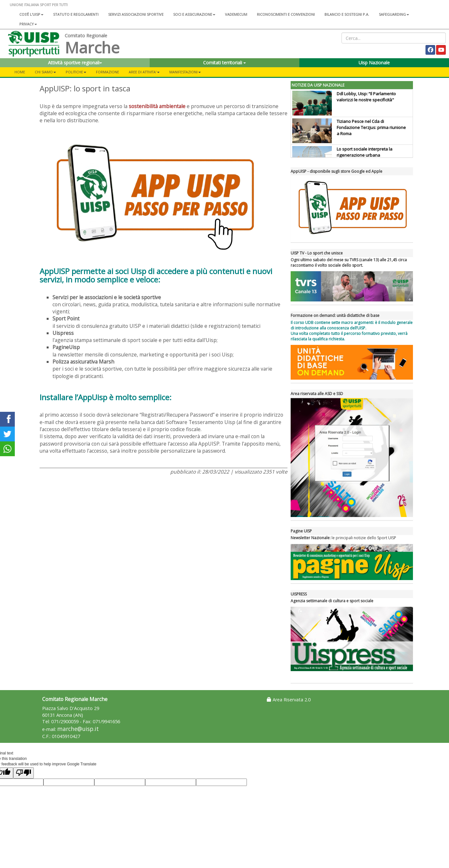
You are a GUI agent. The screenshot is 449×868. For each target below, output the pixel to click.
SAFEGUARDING (394, 14)
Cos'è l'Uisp (31, 14)
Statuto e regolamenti (76, 14)
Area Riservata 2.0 (289, 700)
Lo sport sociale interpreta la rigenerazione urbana (365, 152)
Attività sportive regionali (75, 63)
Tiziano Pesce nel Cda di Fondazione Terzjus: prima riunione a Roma (371, 127)
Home (20, 72)
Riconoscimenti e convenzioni (286, 14)
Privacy (28, 24)
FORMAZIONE (108, 72)
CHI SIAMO (45, 72)
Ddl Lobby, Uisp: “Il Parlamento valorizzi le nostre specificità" (366, 97)
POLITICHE (76, 72)
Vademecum (236, 14)
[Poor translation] (23, 773)
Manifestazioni (185, 72)
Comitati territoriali (224, 63)
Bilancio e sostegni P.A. (347, 14)
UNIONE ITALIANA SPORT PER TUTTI (39, 5)
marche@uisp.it (78, 729)
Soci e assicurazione (194, 14)
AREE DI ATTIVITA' (144, 72)
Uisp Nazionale (374, 63)
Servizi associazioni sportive (136, 14)
